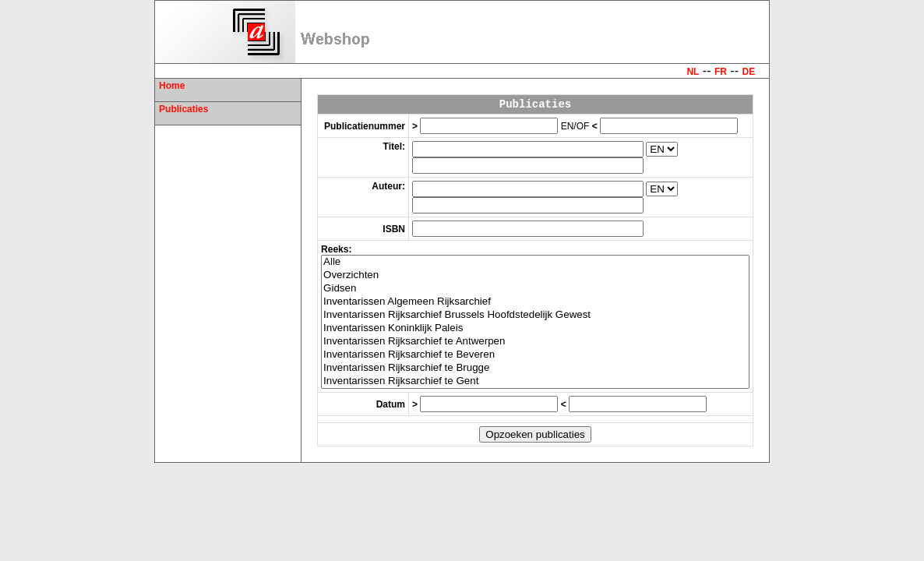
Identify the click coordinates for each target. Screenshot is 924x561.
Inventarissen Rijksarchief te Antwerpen (535, 342)
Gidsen (535, 289)
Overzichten (535, 275)
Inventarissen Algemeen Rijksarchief (535, 302)
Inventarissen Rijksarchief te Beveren (535, 355)
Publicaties (183, 109)
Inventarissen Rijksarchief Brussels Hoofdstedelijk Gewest (535, 315)
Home (172, 86)
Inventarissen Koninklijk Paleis (535, 328)
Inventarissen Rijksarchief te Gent (535, 381)
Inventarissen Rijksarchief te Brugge (535, 368)
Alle (535, 262)
